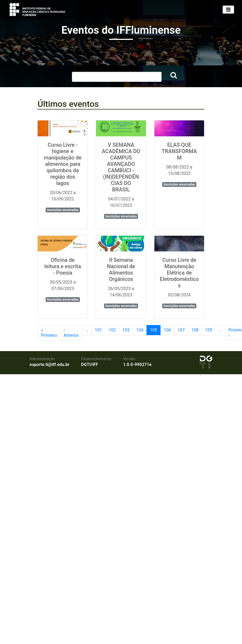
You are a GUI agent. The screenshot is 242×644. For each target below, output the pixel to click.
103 (126, 330)
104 (140, 330)
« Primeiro (49, 333)
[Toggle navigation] (228, 10)
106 (167, 330)
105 (154, 330)
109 (209, 330)
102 (112, 330)
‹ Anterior (71, 333)
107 (181, 330)
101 (98, 330)
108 (195, 330)
